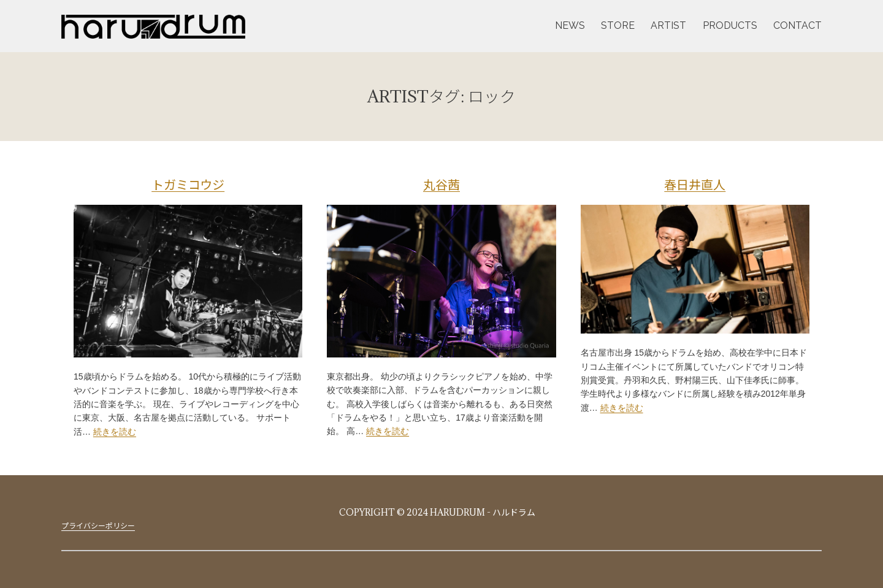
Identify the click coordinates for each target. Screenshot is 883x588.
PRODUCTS (730, 25)
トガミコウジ (188, 185)
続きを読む (115, 432)
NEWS (570, 25)
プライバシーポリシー (98, 525)
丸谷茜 (442, 185)
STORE (618, 25)
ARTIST (668, 25)
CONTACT (797, 25)
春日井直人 (695, 185)
